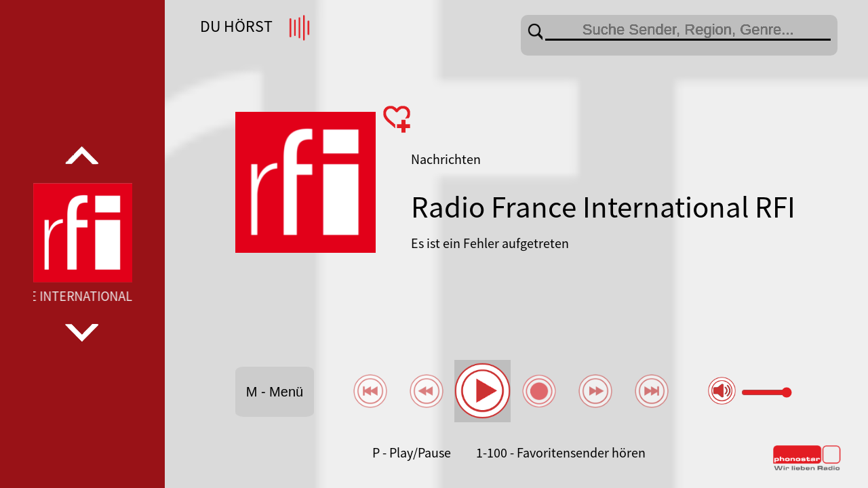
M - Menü (275, 392)
